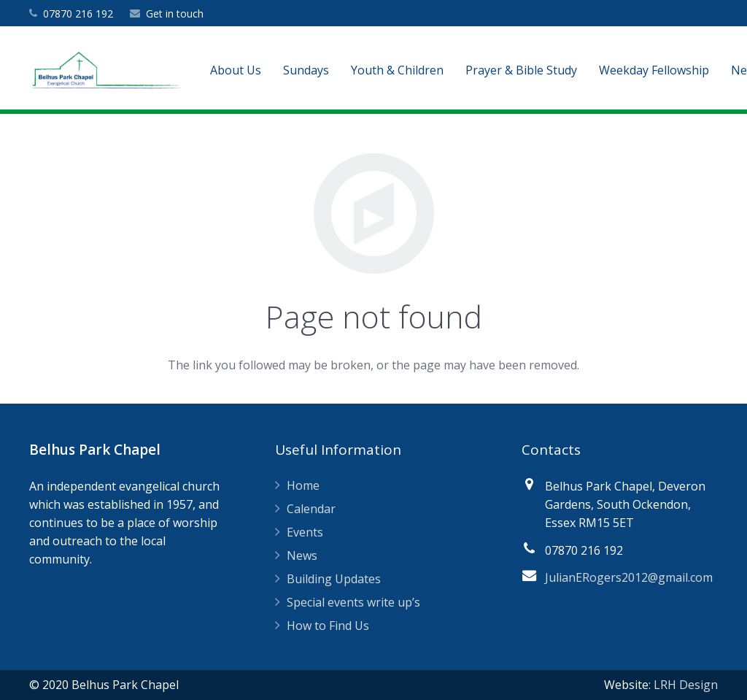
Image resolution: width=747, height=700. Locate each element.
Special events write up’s (353, 602)
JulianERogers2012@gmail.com (629, 577)
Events (305, 532)
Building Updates (334, 579)
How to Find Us (328, 626)
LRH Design (686, 685)
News (302, 555)
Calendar (311, 509)
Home (303, 485)
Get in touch (175, 14)
